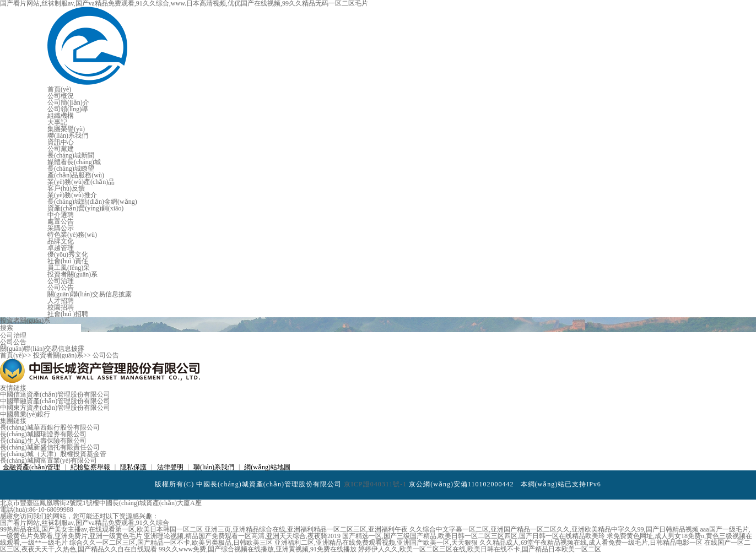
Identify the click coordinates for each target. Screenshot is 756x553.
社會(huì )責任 (68, 261)
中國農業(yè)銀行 (25, 414)
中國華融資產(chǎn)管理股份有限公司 (55, 401)
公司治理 (61, 281)
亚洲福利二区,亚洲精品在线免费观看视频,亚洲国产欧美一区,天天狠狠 (376, 543)
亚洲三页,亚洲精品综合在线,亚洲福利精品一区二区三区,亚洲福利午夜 (306, 529)
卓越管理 (61, 248)
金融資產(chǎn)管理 (31, 467)
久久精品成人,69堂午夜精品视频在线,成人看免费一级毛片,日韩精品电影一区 (591, 543)
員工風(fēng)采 (69, 268)
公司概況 (61, 96)
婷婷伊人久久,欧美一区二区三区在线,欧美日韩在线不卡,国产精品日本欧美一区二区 (480, 549)
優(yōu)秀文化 (68, 254)
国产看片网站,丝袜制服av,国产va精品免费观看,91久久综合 (85, 523)
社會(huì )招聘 (68, 314)
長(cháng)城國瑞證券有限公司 (43, 434)
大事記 (57, 122)
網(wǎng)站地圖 (267, 467)
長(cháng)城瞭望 (71, 169)
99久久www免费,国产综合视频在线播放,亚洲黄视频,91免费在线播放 (258, 549)
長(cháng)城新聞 (71, 155)
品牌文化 (61, 241)
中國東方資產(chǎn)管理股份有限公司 (55, 408)
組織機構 (61, 116)
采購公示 (61, 228)
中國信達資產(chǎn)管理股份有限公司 (55, 394)
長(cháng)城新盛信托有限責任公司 (50, 447)
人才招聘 (61, 301)
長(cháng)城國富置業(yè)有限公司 (48, 460)
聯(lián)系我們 (68, 135)
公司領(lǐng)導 (68, 109)
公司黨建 (61, 149)
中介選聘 (61, 215)
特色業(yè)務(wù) (72, 235)
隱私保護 (133, 467)
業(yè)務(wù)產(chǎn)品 (81, 182)
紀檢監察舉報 (90, 467)
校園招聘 (61, 307)
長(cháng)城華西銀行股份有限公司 (50, 427)
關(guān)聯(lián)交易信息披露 (90, 294)
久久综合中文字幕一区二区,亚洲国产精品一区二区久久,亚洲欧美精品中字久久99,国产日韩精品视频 (554, 529)
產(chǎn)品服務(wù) (76, 175)
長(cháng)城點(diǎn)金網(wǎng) (92, 202)
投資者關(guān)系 (72, 274)
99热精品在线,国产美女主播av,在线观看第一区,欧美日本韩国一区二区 (101, 529)
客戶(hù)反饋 (66, 188)
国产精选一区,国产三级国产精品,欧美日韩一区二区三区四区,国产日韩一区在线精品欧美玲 (474, 536)
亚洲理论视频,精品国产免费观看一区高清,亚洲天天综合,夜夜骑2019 (242, 536)
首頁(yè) (59, 89)
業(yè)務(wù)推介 (72, 195)
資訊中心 (61, 142)
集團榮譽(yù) (66, 129)
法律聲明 (170, 467)
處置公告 (61, 221)
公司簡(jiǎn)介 (68, 102)
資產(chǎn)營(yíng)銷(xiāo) (85, 208)
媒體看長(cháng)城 (74, 162)
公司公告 (61, 288)
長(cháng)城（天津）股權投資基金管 (53, 454)
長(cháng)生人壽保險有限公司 (43, 441)
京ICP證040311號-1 (375, 484)
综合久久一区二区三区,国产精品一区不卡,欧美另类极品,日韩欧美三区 (171, 543)
